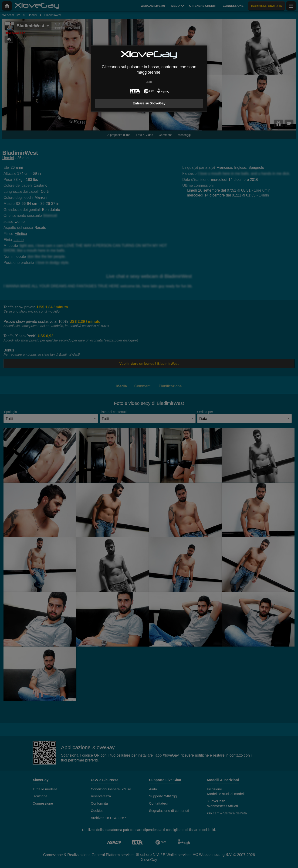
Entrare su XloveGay (149, 103)
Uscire (149, 82)
